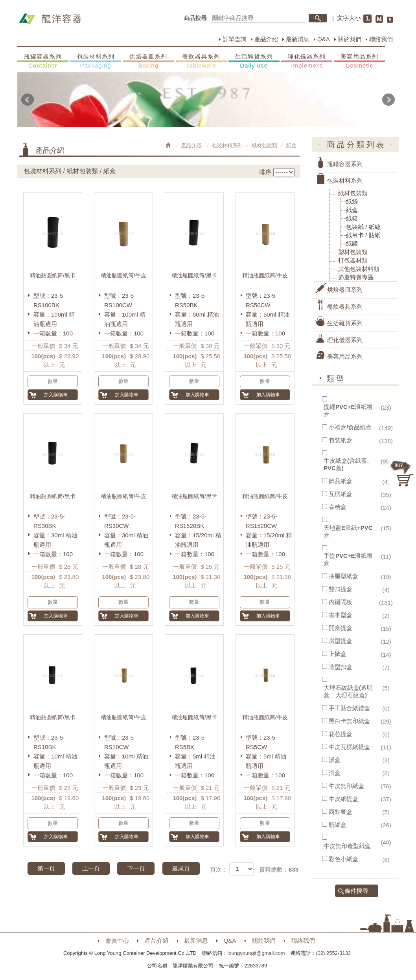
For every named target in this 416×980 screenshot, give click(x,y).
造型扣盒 (341, 667)
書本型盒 (341, 615)
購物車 (402, 474)
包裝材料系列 (96, 61)
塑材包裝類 (353, 252)
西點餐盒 (341, 812)
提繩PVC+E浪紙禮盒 (348, 410)
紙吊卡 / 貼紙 (363, 235)
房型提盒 (341, 641)
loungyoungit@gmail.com (256, 953)
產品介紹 (266, 39)
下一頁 (136, 868)
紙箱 (352, 218)
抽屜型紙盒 (343, 576)
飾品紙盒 (341, 481)
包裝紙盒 (341, 440)
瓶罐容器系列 (43, 61)
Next (388, 100)
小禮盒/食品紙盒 (350, 427)
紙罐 (352, 243)
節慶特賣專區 (356, 277)
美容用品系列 (359, 61)
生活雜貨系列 (254, 61)
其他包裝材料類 (359, 269)
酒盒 (335, 773)
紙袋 (352, 201)
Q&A (324, 39)
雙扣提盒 (341, 589)
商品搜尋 (195, 18)
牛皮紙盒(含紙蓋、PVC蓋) (348, 464)
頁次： (219, 869)
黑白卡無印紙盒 (349, 721)
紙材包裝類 (264, 146)
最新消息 (298, 39)
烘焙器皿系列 (148, 61)
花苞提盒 (341, 734)
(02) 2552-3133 (333, 953)
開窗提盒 (341, 628)
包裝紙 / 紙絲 (363, 227)
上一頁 (91, 868)
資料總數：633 (279, 869)
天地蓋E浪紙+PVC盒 (348, 531)
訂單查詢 (234, 39)
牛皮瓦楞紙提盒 (349, 747)
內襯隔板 (341, 602)
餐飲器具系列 (201, 61)
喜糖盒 (338, 507)
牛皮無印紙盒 (346, 786)
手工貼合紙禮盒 (349, 708)
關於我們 (350, 39)
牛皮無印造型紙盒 (347, 846)
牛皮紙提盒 (343, 799)
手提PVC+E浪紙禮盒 (348, 559)
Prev (28, 100)
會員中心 (117, 941)
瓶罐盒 (338, 825)
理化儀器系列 (307, 61)
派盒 (335, 760)
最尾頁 (181, 868)
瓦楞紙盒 (341, 494)
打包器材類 (353, 260)
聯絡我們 (381, 39)
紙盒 (352, 210)
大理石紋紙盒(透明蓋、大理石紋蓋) (348, 691)
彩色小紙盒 (343, 859)
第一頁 (46, 868)
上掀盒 (338, 654)
